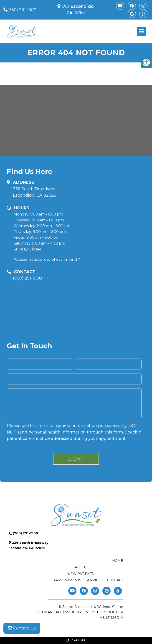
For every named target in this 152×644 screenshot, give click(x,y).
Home (118, 561)
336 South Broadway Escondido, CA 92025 (34, 192)
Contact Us (22, 628)
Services (94, 580)
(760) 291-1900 (22, 10)
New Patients (81, 574)
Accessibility (68, 612)
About (81, 567)
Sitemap (45, 612)
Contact (115, 580)
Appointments (67, 580)
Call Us (76, 640)
